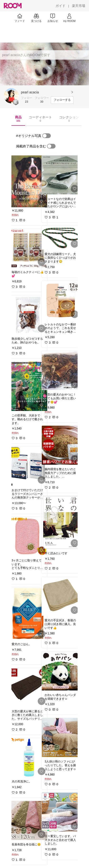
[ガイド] (61, 6)
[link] (28, 181)
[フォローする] (62, 100)
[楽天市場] (79, 6)
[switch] (47, 136)
